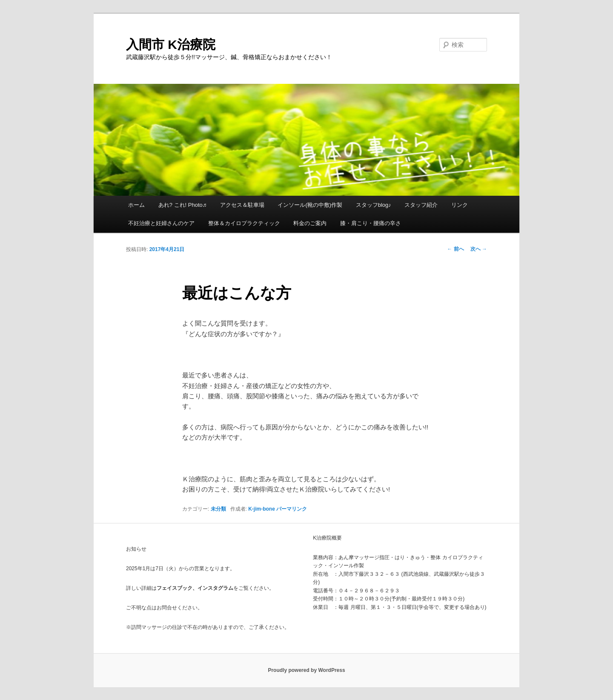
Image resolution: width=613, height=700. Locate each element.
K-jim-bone (262, 509)
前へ (455, 249)
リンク (460, 205)
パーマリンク (292, 509)
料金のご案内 (310, 223)
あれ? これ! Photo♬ (183, 205)
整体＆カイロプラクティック (244, 223)
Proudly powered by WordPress (306, 670)
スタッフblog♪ (374, 205)
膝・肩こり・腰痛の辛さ (371, 223)
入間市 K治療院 (171, 44)
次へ (479, 249)
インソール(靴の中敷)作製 (310, 205)
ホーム (136, 205)
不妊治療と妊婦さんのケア (161, 223)
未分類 (218, 509)
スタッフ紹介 (421, 205)
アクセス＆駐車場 (242, 205)
